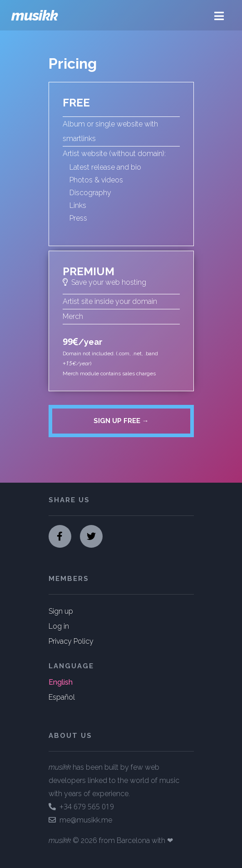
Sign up (61, 611)
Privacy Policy (71, 641)
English (61, 682)
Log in (59, 626)
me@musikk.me (80, 820)
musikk (35, 15)
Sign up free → (121, 421)
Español (62, 697)
